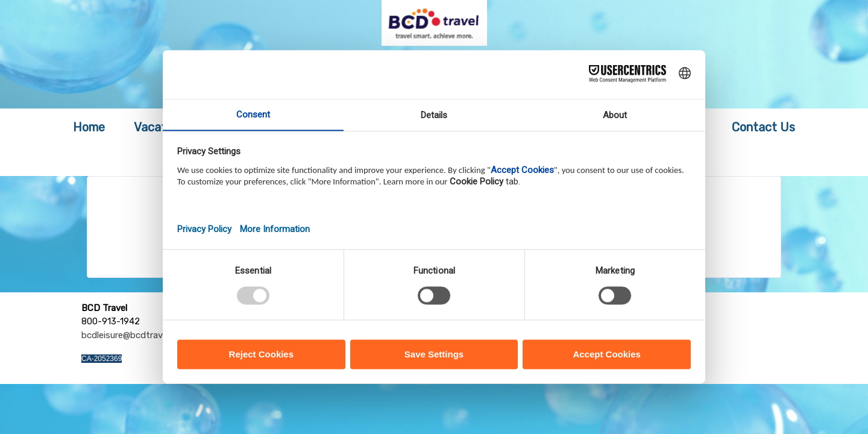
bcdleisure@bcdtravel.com (135, 335)
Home (89, 127)
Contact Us (763, 127)
